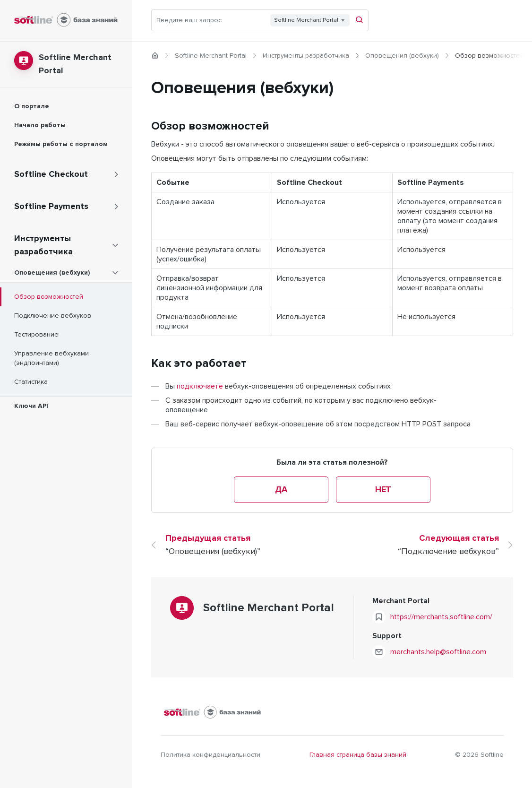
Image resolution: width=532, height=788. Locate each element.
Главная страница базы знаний (358, 755)
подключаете (200, 386)
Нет (383, 490)
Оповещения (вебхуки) (402, 56)
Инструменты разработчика (306, 56)
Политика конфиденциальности (210, 755)
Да (281, 490)
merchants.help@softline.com (438, 652)
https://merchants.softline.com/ (441, 617)
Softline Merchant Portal (211, 56)
